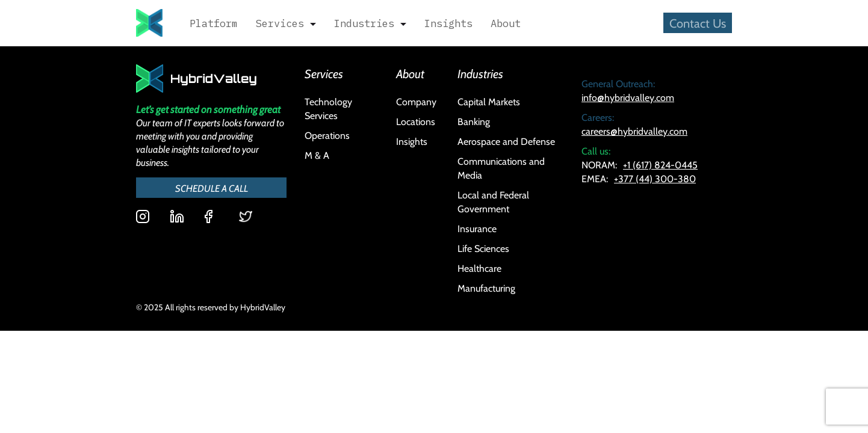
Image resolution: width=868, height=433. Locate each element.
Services (280, 23)
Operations (327, 135)
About (506, 23)
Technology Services (328, 108)
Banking (474, 121)
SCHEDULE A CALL (212, 188)
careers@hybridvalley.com (634, 131)
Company (416, 101)
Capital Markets (489, 101)
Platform (214, 23)
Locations (416, 121)
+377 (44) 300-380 (655, 178)
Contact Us (698, 23)
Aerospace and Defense (506, 141)
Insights (448, 23)
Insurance (477, 228)
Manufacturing (486, 288)
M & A (317, 155)
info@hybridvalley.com (628, 97)
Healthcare (479, 268)
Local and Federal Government (493, 201)
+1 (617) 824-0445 (660, 164)
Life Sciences (483, 248)
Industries (364, 23)
